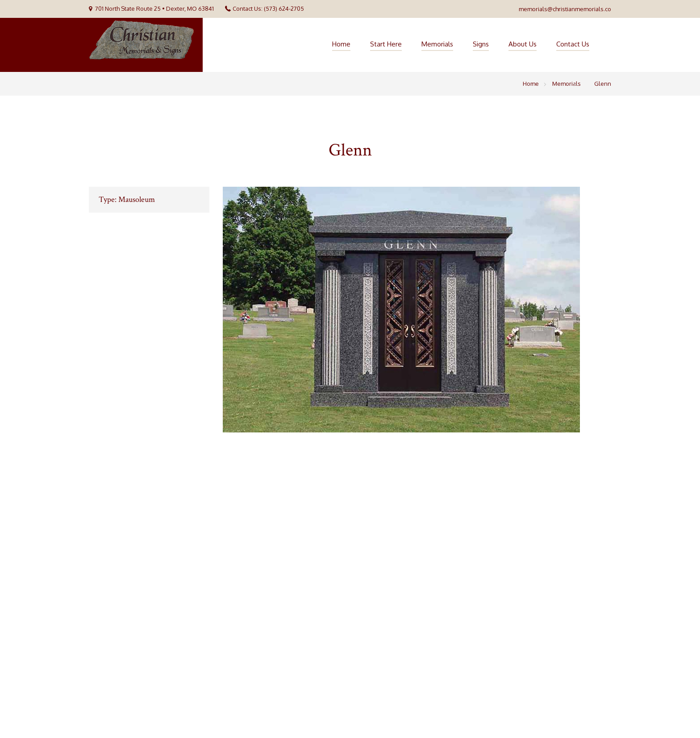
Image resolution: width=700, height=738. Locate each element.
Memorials (437, 44)
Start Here (386, 44)
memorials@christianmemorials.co (565, 9)
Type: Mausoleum (127, 199)
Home (341, 44)
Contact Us (573, 44)
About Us (523, 44)
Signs (481, 44)
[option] (417, 310)
